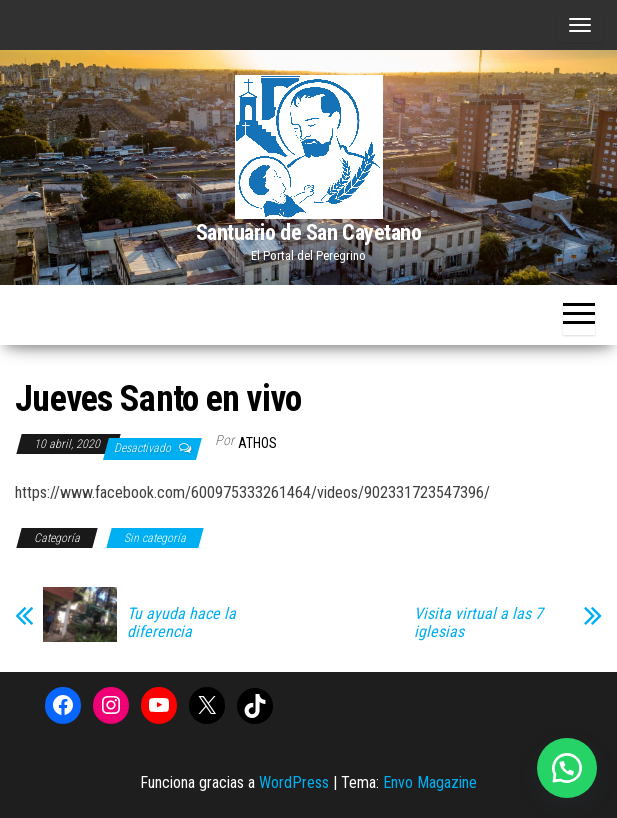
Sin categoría (155, 538)
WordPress (294, 782)
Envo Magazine (430, 782)
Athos (257, 443)
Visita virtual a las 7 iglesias (478, 623)
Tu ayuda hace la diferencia (181, 623)
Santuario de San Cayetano (309, 232)
